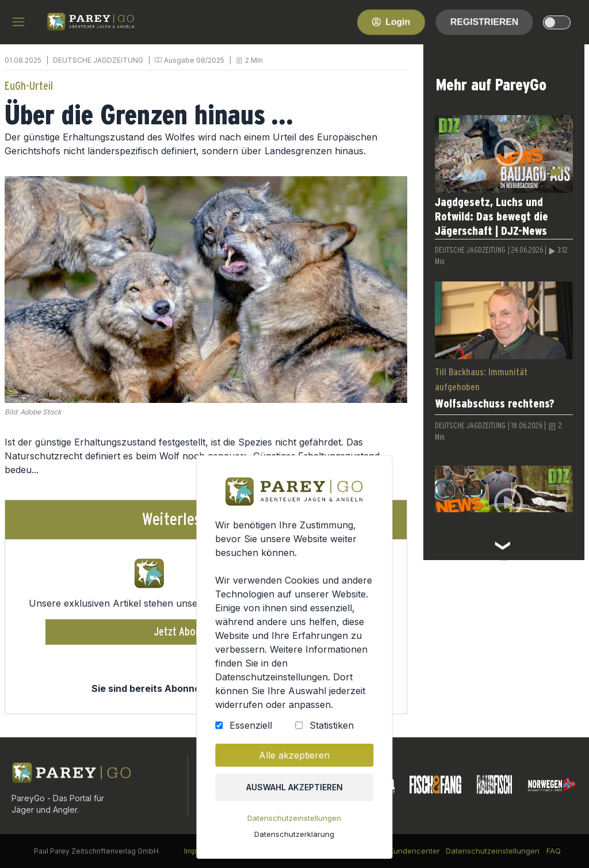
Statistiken (330, 732)
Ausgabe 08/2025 (194, 60)
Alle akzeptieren (295, 761)
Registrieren (484, 22)
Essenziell (253, 732)
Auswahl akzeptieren (294, 791)
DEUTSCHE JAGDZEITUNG (98, 60)
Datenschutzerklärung (294, 837)
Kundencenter (414, 851)
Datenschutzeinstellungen (294, 821)
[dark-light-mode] (557, 22)
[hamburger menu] (18, 22)
